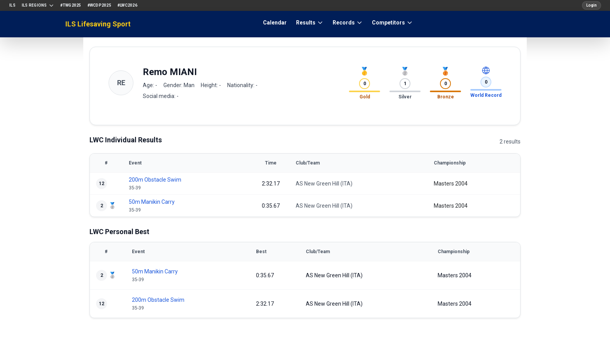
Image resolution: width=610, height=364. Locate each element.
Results (310, 23)
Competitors (392, 23)
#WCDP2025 (99, 5)
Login (592, 5)
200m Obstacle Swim (155, 180)
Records (348, 23)
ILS (12, 5)
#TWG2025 (71, 5)
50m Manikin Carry (152, 202)
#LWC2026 (127, 5)
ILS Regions (38, 5)
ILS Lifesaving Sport (98, 24)
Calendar (275, 23)
